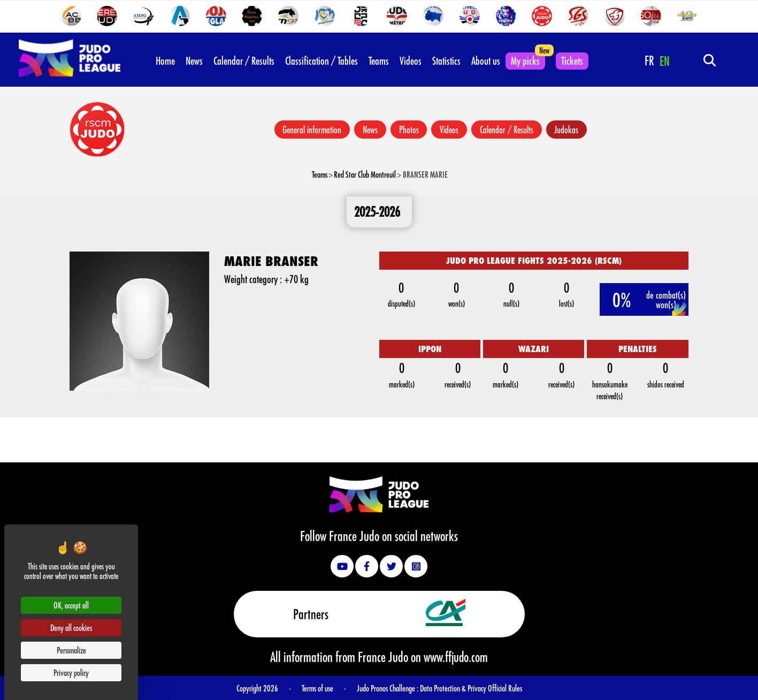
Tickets (572, 60)
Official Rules (505, 688)
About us (486, 60)
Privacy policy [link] (71, 672)
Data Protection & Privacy (454, 688)
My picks (525, 60)
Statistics (446, 60)
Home (165, 60)
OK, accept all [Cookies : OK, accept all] (71, 605)
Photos (408, 130)
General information (311, 130)
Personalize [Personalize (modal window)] (71, 650)
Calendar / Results (244, 60)
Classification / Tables (321, 60)
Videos (411, 60)
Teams (379, 60)
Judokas (567, 130)
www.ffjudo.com (456, 657)
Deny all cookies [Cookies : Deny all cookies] (71, 627)
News (194, 60)
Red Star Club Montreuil (365, 174)
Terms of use (317, 688)
